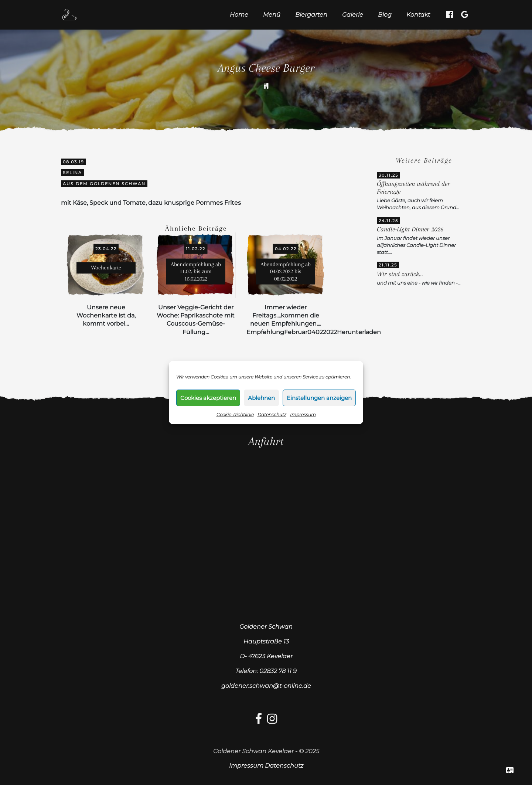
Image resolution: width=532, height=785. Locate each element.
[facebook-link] (259, 721)
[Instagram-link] (272, 721)
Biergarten (311, 15)
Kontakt (418, 15)
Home (239, 15)
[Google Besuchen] (465, 14)
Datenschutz (272, 414)
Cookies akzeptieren (208, 398)
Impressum (303, 414)
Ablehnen (261, 398)
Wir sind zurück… (400, 274)
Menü (272, 15)
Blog (385, 15)
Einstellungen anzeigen (319, 398)
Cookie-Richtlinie (235, 414)
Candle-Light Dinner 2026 (410, 229)
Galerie (353, 15)
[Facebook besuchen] (449, 14)
